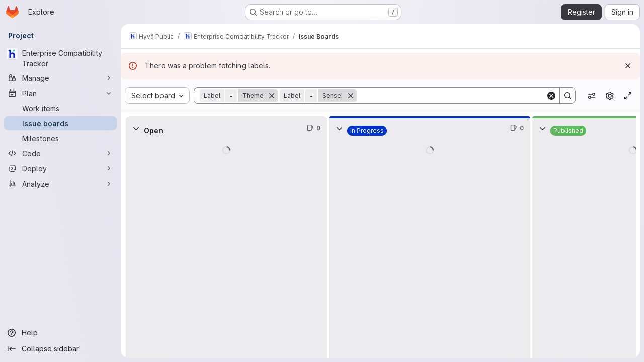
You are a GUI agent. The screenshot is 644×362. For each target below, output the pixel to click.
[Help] (60, 333)
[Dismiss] (628, 66)
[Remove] (272, 96)
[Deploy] (60, 168)
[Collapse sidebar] (60, 349)
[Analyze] (60, 184)
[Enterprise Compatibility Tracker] (60, 58)
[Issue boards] (60, 123)
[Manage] (60, 78)
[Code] (60, 153)
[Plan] (60, 93)
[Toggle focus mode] (628, 96)
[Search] (451, 96)
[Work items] (60, 108)
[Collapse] (136, 128)
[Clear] (551, 96)
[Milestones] (60, 138)
